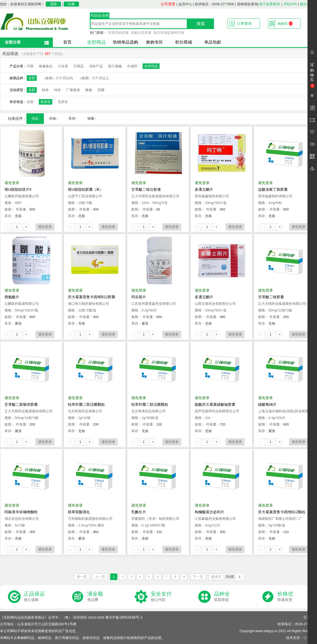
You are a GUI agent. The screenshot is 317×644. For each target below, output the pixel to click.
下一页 (198, 577)
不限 (30, 66)
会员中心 (185, 4)
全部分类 (13, 42)
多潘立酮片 (204, 189)
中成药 (132, 66)
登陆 (53, 4)
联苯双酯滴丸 (79, 512)
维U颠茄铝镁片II (18, 189)
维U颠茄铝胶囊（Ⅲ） (85, 189)
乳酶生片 (139, 512)
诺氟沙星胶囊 (141, 33)
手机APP (290, 4)
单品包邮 (213, 42)
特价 (58, 90)
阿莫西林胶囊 (118, 33)
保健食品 (46, 66)
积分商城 (184, 42)
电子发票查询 (269, 4)
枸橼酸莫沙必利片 (209, 512)
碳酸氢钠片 (267, 404)
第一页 (82, 577)
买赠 (101, 90)
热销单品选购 (125, 42)
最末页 (216, 577)
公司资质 (168, 4)
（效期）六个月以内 (57, 78)
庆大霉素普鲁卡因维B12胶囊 (92, 297)
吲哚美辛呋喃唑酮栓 (21, 512)
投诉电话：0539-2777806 (214, 4)
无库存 (63, 102)
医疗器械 (115, 66)
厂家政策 (73, 90)
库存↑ (73, 118)
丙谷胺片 (139, 297)
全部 (32, 78)
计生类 (63, 66)
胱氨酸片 (12, 297)
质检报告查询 (247, 4)
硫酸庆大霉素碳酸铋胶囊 (215, 404)
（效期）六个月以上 (94, 78)
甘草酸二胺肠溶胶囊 (21, 404)
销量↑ (92, 118)
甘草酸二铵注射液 (146, 189)
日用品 (79, 66)
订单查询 (244, 24)
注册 (71, 4)
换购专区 (155, 42)
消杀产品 (96, 66)
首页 (67, 42)
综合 (35, 118)
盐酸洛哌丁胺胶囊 (273, 189)
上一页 (100, 577)
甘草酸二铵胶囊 (271, 297)
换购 (89, 90)
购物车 (285, 24)
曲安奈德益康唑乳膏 (169, 33)
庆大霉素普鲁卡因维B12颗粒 (282, 512)
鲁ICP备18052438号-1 (124, 617)
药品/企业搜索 (100, 16)
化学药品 (151, 66)
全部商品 (96, 42)
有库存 (46, 102)
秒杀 (45, 90)
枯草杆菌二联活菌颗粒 (86, 404)
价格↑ (53, 118)
